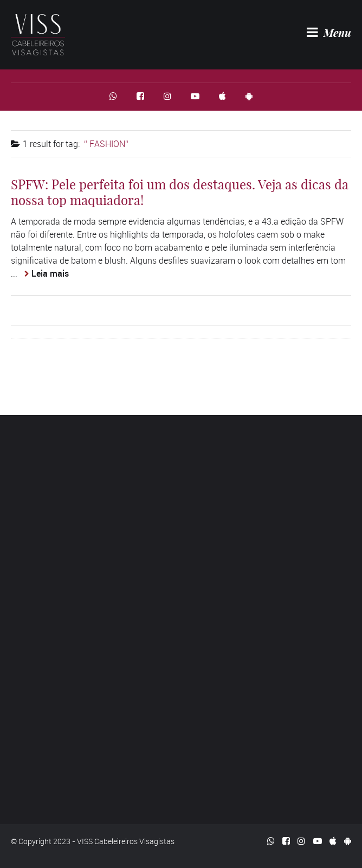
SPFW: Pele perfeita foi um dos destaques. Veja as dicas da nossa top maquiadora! (180, 192)
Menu (329, 33)
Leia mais (50, 273)
